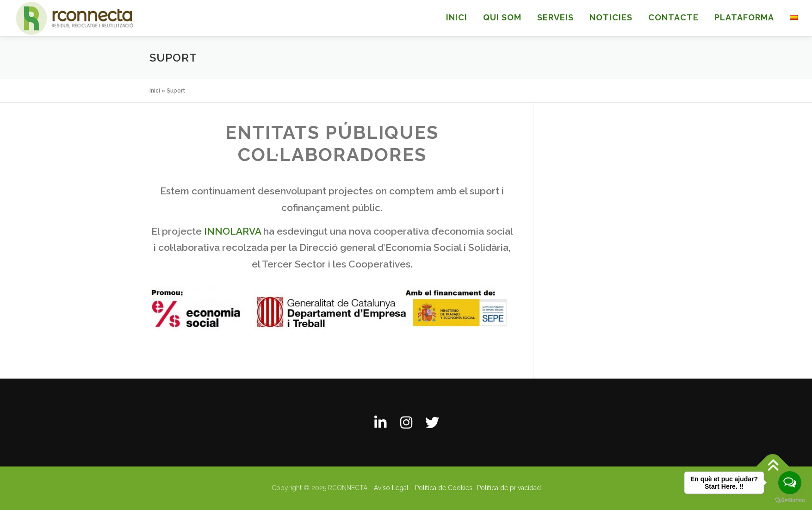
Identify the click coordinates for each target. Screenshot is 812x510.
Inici (155, 91)
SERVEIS (555, 17)
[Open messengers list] (790, 483)
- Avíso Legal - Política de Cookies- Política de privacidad (455, 488)
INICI (457, 17)
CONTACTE (673, 17)
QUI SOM (502, 17)
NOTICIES (611, 17)
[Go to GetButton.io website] (790, 501)
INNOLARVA (232, 231)
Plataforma (744, 17)
